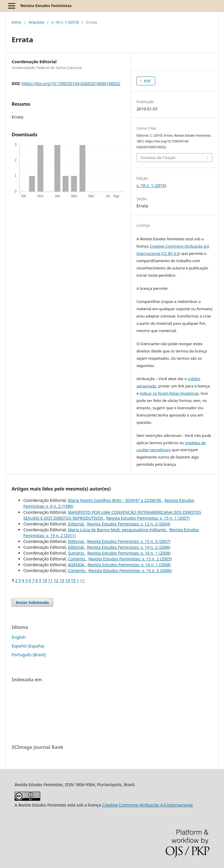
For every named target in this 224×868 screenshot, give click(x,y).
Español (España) (28, 646)
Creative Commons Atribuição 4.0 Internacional (147, 805)
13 (62, 580)
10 (45, 580)
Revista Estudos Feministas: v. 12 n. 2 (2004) (129, 524)
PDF (147, 81)
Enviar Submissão (32, 602)
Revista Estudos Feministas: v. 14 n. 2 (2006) (129, 547)
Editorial (76, 524)
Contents (77, 559)
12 (56, 580)
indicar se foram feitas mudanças (169, 393)
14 (68, 580)
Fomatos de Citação (158, 158)
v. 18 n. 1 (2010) (65, 22)
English (19, 637)
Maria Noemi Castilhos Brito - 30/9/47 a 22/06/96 (115, 500)
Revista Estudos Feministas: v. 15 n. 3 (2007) (129, 541)
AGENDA (77, 565)
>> (83, 580)
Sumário (77, 553)
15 (73, 580)
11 (50, 580)
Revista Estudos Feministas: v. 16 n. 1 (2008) (129, 553)
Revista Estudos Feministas (46, 6)
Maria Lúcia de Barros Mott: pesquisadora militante (118, 530)
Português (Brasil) (29, 655)
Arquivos (36, 22)
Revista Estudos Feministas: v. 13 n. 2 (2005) (130, 559)
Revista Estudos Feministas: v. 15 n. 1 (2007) (148, 518)
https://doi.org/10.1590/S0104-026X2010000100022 (71, 83)
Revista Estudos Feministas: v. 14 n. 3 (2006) (130, 570)
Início (16, 22)
